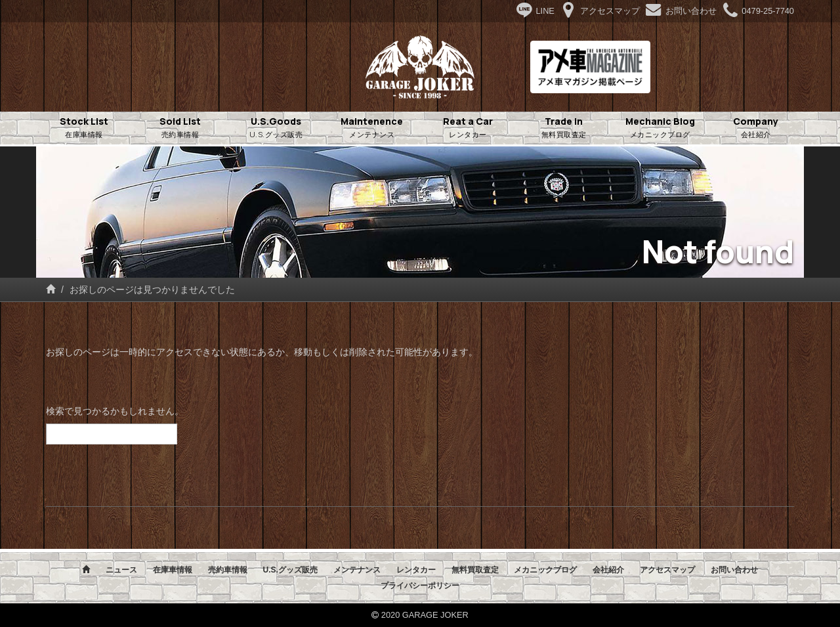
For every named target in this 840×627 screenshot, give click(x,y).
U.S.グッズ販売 (290, 570)
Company (756, 128)
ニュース (121, 570)
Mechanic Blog (660, 128)
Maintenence (372, 128)
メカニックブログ (545, 570)
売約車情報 (228, 570)
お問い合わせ (734, 570)
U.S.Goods (276, 128)
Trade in (564, 128)
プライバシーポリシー (420, 586)
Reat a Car (468, 128)
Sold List (180, 128)
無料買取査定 (475, 570)
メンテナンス (357, 570)
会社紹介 (608, 570)
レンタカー (416, 570)
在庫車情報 (173, 570)
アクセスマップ (667, 570)
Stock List (84, 128)
